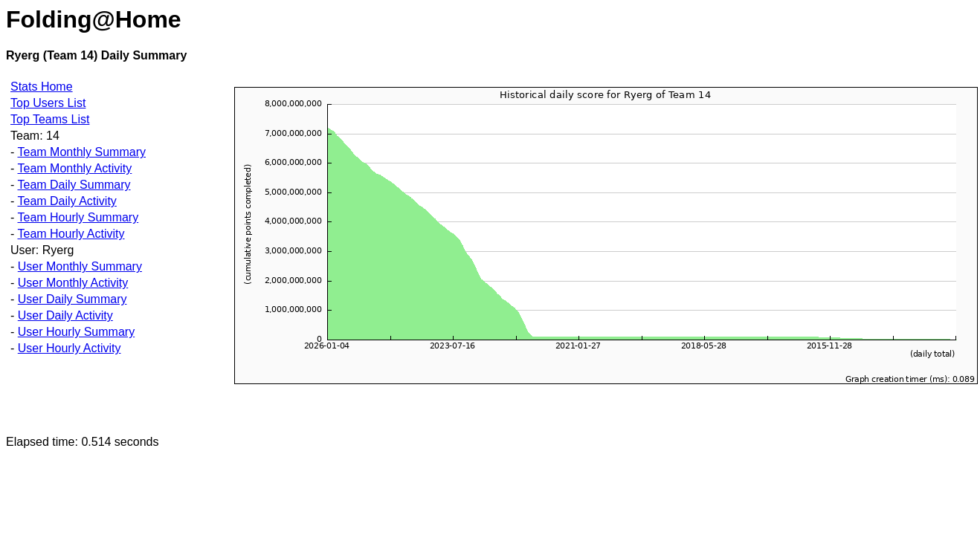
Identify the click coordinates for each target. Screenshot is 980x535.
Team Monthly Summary (81, 152)
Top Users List (48, 103)
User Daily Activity (65, 315)
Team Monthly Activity (74, 168)
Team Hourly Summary (78, 217)
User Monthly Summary (80, 266)
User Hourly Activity (70, 348)
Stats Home (42, 87)
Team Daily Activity (67, 201)
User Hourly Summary (76, 332)
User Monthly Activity (73, 283)
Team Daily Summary (74, 185)
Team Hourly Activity (71, 234)
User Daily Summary (72, 299)
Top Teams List (50, 119)
